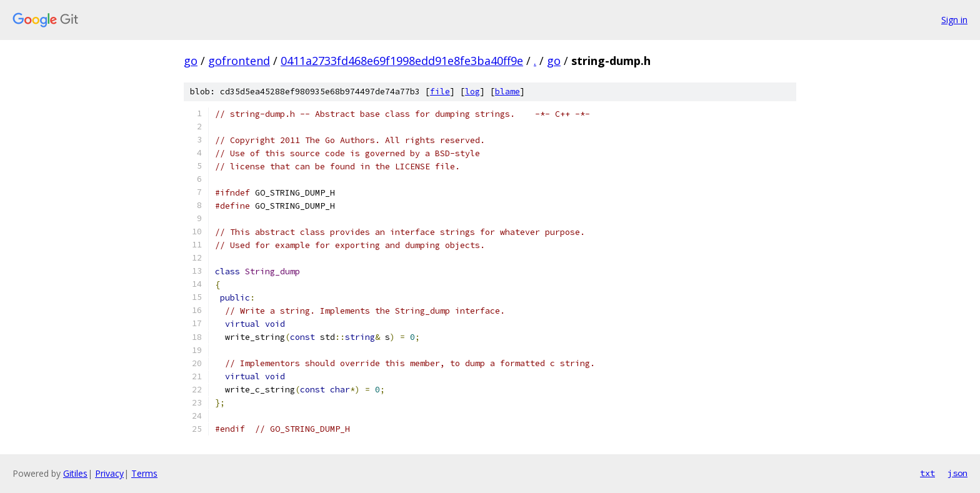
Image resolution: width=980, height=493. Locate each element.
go (191, 61)
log (472, 92)
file (440, 92)
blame (507, 92)
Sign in (954, 20)
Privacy (109, 473)
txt (927, 473)
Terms (144, 473)
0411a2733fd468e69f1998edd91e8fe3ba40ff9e (402, 61)
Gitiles (75, 473)
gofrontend (239, 61)
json (957, 473)
